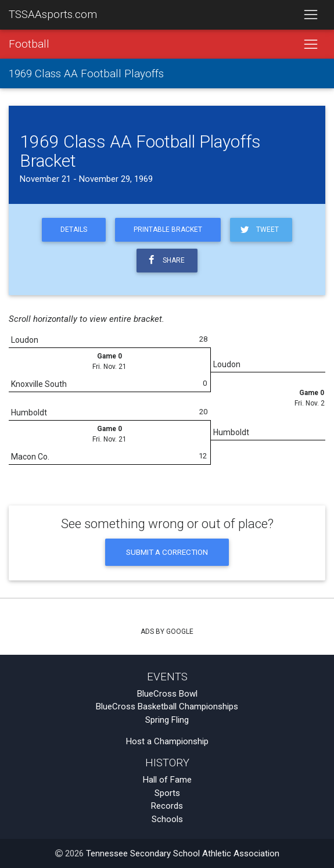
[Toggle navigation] (310, 15)
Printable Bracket (168, 229)
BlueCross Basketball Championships (167, 706)
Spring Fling (167, 720)
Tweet (259, 230)
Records (167, 806)
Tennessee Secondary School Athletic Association (183, 853)
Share (165, 260)
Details (74, 229)
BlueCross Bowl (167, 694)
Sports (167, 793)
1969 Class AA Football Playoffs (86, 74)
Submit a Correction (167, 552)
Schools (167, 819)
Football (29, 44)
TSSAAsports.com (53, 15)
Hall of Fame (167, 780)
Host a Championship (167, 741)
